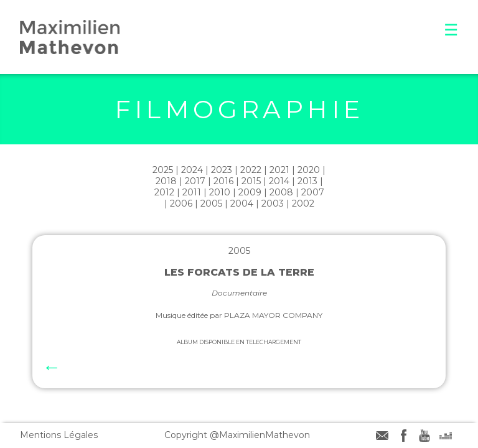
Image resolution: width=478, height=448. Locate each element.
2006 (181, 203)
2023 (222, 170)
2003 (273, 203)
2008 (281, 192)
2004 (242, 203)
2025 (163, 170)
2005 (211, 203)
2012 (164, 192)
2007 (313, 192)
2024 (192, 170)
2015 (251, 181)
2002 (303, 203)
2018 (166, 181)
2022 (251, 170)
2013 (307, 181)
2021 (279, 170)
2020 (309, 170)
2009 (250, 192)
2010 (220, 192)
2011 (192, 192)
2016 (223, 181)
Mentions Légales (59, 435)
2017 (195, 181)
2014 (279, 181)
